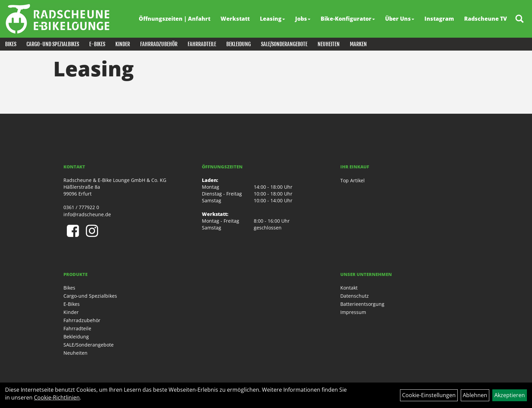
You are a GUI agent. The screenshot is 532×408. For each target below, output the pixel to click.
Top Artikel (353, 180)
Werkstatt (235, 19)
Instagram (439, 19)
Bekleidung (239, 44)
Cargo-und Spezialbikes (53, 44)
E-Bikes (97, 44)
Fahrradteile (202, 44)
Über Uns (400, 19)
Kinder (123, 44)
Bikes (11, 44)
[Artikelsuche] (519, 19)
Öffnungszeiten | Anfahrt (175, 19)
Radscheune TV (486, 19)
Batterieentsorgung (362, 304)
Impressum (353, 312)
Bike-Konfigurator (348, 19)
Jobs (303, 19)
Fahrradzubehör (159, 44)
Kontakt (349, 288)
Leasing (272, 19)
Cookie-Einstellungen (429, 395)
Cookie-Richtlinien (57, 397)
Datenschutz (355, 296)
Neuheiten (329, 44)
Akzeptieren (510, 395)
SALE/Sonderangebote (284, 44)
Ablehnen (475, 395)
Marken (358, 44)
